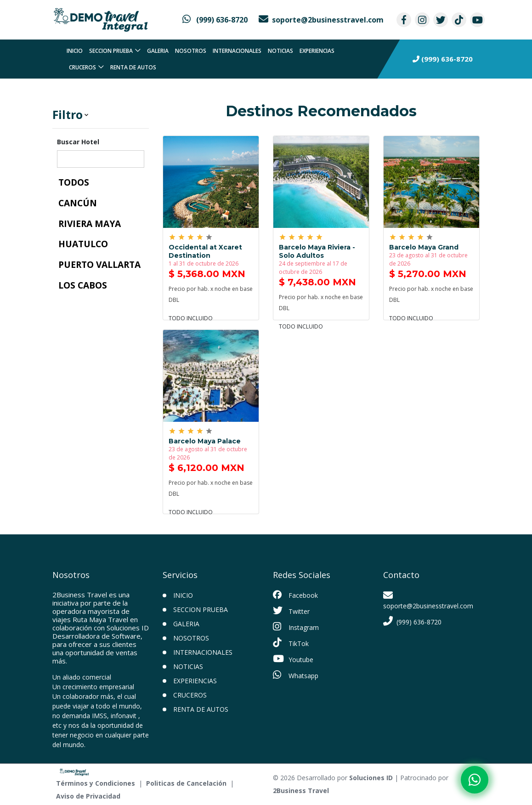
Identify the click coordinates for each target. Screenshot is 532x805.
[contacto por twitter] (441, 20)
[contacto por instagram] (422, 20)
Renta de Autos (133, 67)
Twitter (291, 611)
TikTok (291, 643)
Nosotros (191, 51)
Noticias (280, 51)
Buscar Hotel (78, 142)
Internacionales (237, 51)
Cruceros (82, 67)
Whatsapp (296, 675)
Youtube (293, 659)
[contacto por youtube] (477, 20)
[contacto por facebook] (404, 20)
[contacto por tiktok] (459, 20)
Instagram (296, 627)
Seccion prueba (111, 51)
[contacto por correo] (321, 20)
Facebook (295, 595)
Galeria (158, 51)
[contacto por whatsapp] (215, 20)
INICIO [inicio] (75, 51)
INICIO (183, 595)
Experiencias (317, 51)
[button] (101, 115)
